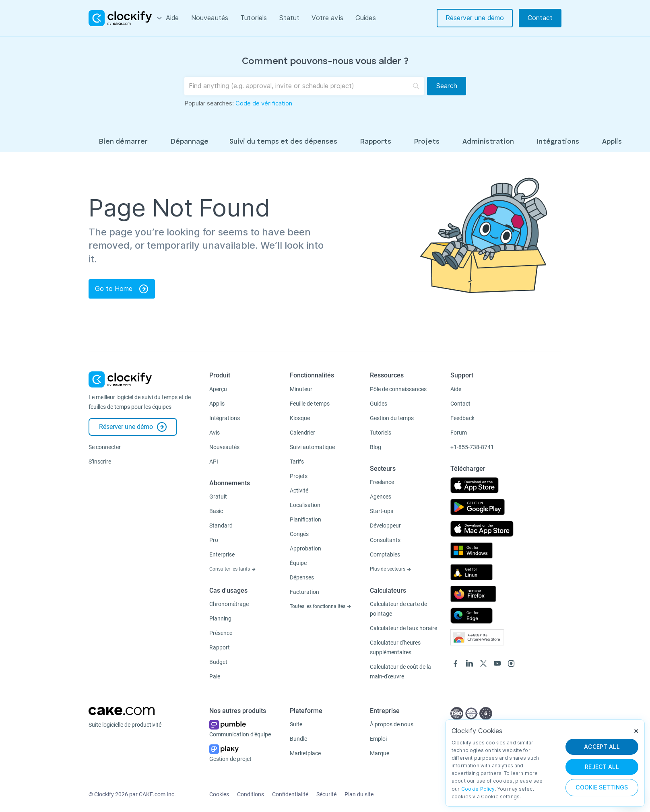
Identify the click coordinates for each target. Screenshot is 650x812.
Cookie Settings (602, 787)
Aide (172, 18)
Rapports (376, 142)
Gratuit (218, 497)
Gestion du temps (392, 418)
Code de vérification (264, 103)
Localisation (305, 505)
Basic (216, 511)
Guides (366, 18)
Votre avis (327, 18)
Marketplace (305, 753)
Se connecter (105, 447)
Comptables (385, 554)
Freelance (382, 482)
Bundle (298, 739)
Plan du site (359, 794)
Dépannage (190, 142)
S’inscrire (100, 462)
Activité (299, 490)
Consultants (385, 540)
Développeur (385, 526)
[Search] (447, 86)
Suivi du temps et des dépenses (283, 142)
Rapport (220, 647)
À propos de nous (392, 724)
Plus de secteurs (391, 569)
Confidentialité (290, 794)
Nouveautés (210, 18)
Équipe (298, 563)
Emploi (378, 739)
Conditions (251, 794)
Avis (215, 433)
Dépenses (302, 577)
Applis (612, 142)
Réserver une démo (475, 18)
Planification (305, 519)
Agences (381, 497)
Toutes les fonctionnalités (321, 606)
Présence (221, 633)
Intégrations (558, 142)
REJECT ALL (602, 767)
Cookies (219, 794)
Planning (220, 618)
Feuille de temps (310, 404)
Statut (289, 18)
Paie (215, 676)
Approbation (305, 548)
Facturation (304, 592)
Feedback (462, 418)
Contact (540, 18)
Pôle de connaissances (398, 389)
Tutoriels (254, 18)
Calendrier (302, 433)
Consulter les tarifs (233, 569)
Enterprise (222, 554)
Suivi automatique (312, 447)
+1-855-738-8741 (472, 447)
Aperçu (218, 389)
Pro (214, 540)
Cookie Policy (478, 789)
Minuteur (301, 389)
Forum (459, 433)
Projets (427, 142)
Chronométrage (229, 604)
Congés (299, 534)
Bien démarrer (123, 142)
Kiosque (300, 418)
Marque (380, 753)
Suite (296, 724)
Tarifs (297, 462)
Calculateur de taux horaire (403, 628)
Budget (218, 662)
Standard (221, 526)
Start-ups (382, 511)
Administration (488, 142)
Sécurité (326, 794)
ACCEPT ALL (602, 747)
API (214, 462)
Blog (376, 447)
